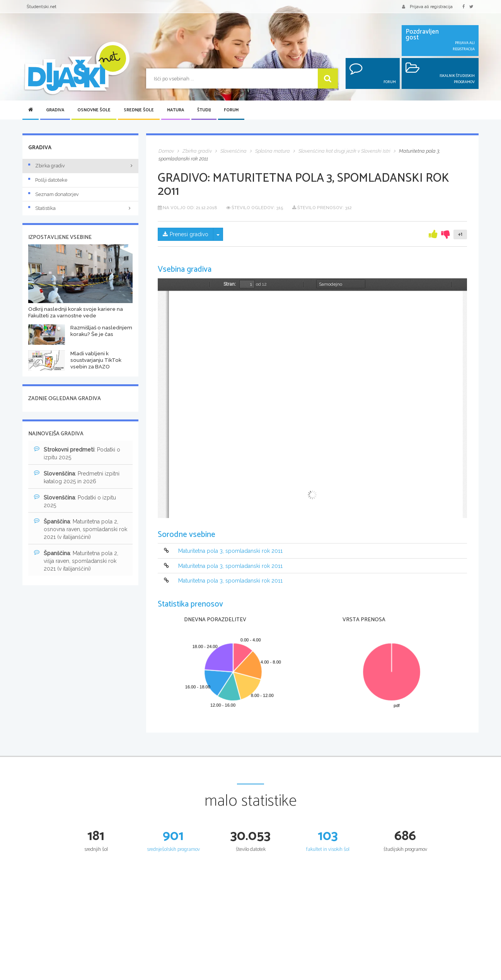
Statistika (80, 208)
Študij (204, 110)
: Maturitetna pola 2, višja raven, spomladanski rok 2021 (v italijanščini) (76, 561)
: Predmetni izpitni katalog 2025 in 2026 (77, 477)
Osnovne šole (94, 110)
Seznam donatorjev (54, 194)
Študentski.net (42, 7)
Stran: (230, 284)
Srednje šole (139, 110)
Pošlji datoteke (48, 180)
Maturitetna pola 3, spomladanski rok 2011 (230, 551)
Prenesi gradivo (186, 234)
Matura (176, 110)
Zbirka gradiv (47, 166)
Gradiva (55, 110)
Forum (231, 110)
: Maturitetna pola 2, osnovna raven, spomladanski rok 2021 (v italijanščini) (81, 529)
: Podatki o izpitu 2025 (77, 453)
